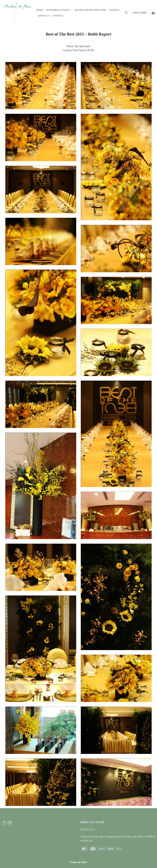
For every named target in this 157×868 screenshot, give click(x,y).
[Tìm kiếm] (126, 13)
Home (40, 10)
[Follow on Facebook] (4, 823)
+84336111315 (87, 829)
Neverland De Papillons (90, 10)
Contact (58, 16)
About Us (43, 16)
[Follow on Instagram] (10, 823)
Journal (115, 10)
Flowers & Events (59, 10)
